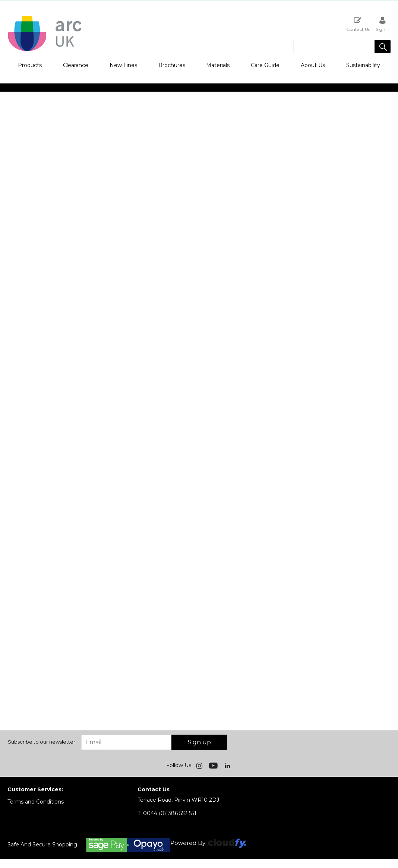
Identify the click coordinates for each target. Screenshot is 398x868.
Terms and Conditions (36, 802)
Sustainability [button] (363, 65)
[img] (200, 765)
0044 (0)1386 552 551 (167, 813)
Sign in (383, 24)
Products (30, 65)
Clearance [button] (76, 65)
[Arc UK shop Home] (45, 51)
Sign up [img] (199, 742)
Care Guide (265, 65)
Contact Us (358, 24)
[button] (383, 47)
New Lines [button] (123, 65)
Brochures (172, 65)
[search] (334, 47)
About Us (313, 65)
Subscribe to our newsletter (42, 742)
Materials (218, 65)
